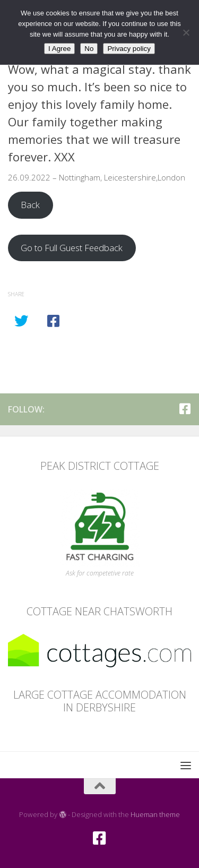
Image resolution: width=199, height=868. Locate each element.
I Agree (59, 49)
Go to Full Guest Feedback (72, 248)
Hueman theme (155, 814)
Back (30, 205)
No (89, 49)
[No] (186, 32)
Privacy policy (129, 49)
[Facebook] (185, 409)
